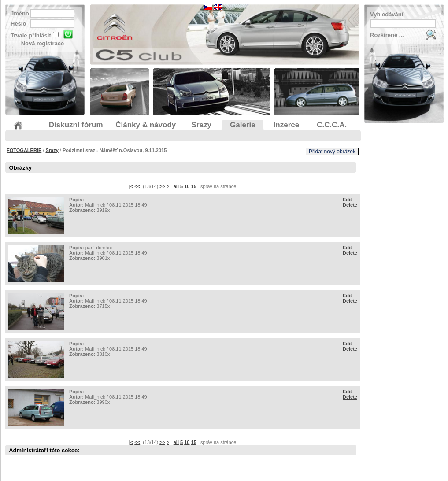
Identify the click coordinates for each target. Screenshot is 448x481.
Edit (347, 200)
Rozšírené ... (387, 35)
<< (137, 186)
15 (194, 186)
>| (169, 186)
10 (187, 186)
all (176, 186)
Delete (350, 205)
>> (162, 186)
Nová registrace (43, 43)
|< (131, 186)
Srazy (52, 150)
